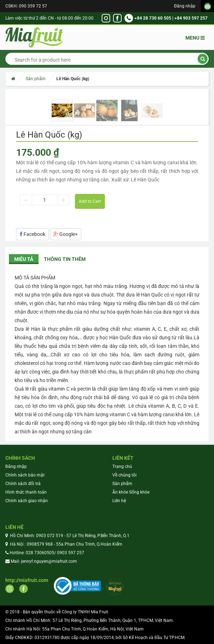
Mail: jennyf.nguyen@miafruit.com (44, 561)
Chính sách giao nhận (27, 501)
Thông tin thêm (65, 259)
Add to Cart (90, 201)
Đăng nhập (185, 6)
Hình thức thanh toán (26, 492)
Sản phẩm (36, 79)
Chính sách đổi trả (23, 484)
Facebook (32, 234)
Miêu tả (24, 259)
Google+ (66, 234)
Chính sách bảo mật (25, 475)
